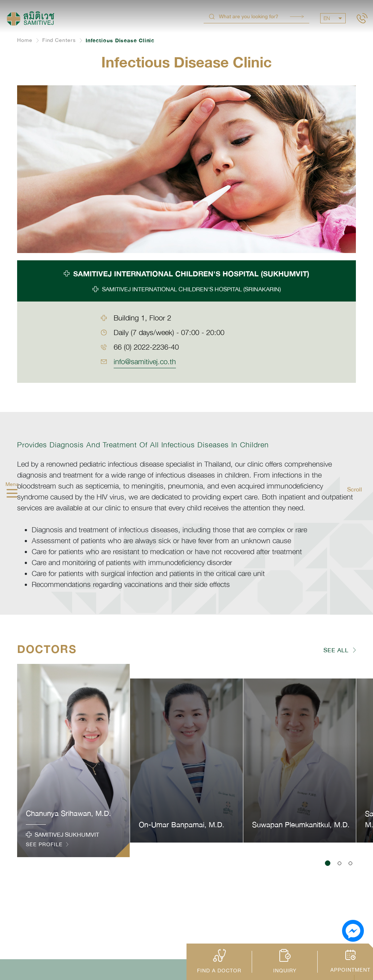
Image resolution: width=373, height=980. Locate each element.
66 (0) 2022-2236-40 (146, 347)
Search (297, 17)
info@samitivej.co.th (145, 361)
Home (25, 40)
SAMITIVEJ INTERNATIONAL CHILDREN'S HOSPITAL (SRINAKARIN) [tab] (191, 289)
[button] (328, 863)
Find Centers (59, 40)
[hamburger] (12, 494)
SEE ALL (336, 650)
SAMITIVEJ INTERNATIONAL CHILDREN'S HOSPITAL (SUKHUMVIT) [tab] (191, 273)
